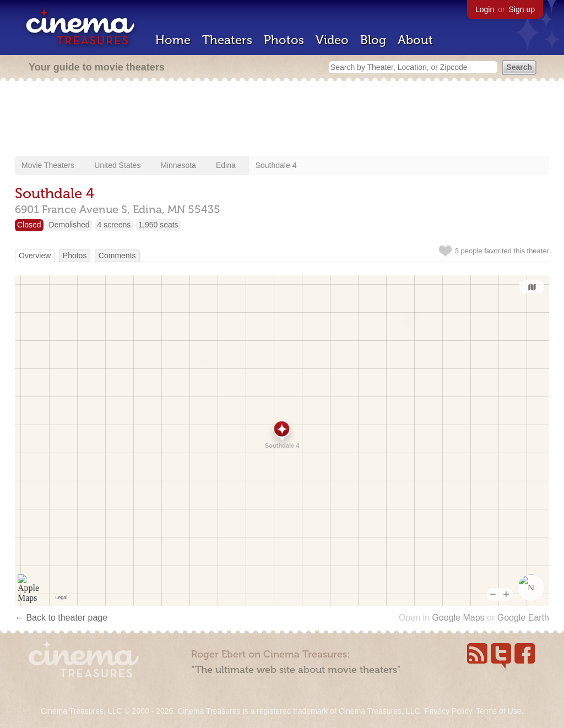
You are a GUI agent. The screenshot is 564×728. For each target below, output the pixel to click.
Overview (35, 256)
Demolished (69, 225)
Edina (226, 165)
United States (117, 165)
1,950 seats (158, 225)
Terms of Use (498, 711)
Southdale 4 (276, 165)
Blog (373, 40)
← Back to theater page (61, 618)
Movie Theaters (48, 165)
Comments (117, 256)
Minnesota (178, 165)
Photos (284, 40)
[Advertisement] (282, 119)
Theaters (227, 40)
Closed (29, 225)
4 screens (114, 225)
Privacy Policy (448, 711)
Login (485, 9)
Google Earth (523, 618)
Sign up (522, 9)
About (415, 40)
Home (173, 40)
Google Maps (458, 618)
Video (332, 40)
